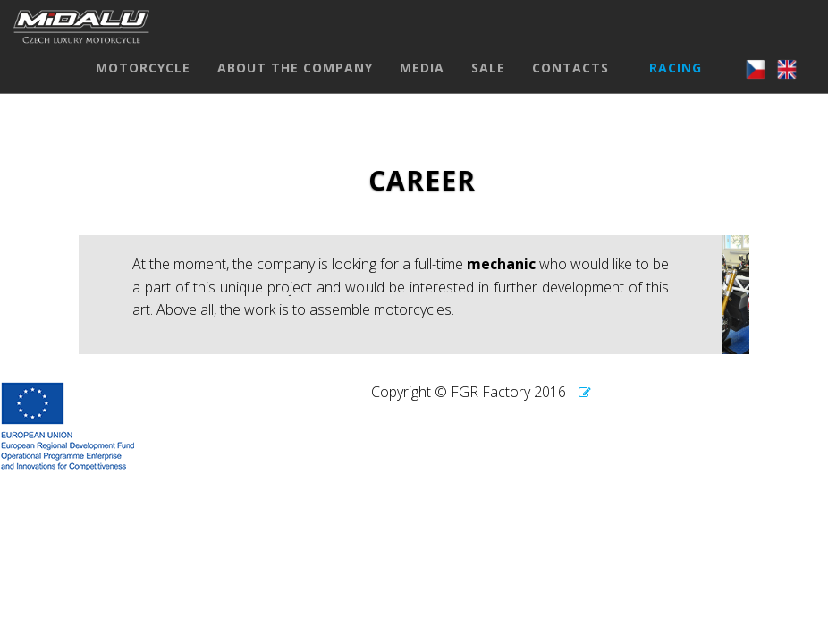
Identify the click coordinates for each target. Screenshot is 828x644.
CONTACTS (570, 85)
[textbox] (401, 295)
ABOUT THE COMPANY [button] (295, 85)
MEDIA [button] (422, 85)
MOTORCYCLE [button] (143, 85)
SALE (488, 85)
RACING (676, 85)
